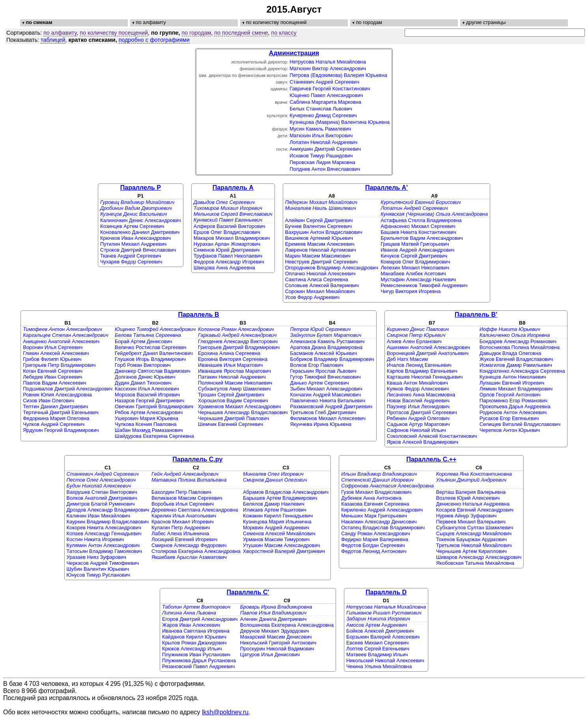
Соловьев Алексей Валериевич (322, 285)
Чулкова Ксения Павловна (146, 424)
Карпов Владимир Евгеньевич (422, 371)
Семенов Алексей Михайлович (279, 533)
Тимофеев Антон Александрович (63, 329)
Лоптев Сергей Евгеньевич (378, 649)
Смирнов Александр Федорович (189, 545)
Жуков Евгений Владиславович (516, 359)
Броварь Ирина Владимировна (276, 607)
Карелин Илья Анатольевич (184, 516)
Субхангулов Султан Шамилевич (475, 528)
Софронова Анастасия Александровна (387, 486)
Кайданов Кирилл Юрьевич (194, 637)
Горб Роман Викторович (143, 365)
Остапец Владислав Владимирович (383, 528)
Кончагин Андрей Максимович (326, 395)
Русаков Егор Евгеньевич (509, 418)
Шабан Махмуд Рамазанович (149, 430)
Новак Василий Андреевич (418, 401)
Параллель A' (386, 188)
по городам (197, 33)
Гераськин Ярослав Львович (323, 371)
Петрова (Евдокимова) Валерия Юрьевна (338, 75)
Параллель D (386, 592)
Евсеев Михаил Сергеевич (377, 643)
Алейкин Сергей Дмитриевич (319, 220)
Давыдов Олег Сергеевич (224, 202)
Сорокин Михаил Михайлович (320, 291)
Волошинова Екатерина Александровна (287, 625)
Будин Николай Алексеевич (99, 486)
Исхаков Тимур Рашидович (321, 156)
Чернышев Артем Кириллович (471, 551)
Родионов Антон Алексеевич (513, 412)
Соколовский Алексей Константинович (432, 436)
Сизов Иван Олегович (49, 401)
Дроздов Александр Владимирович (108, 510)
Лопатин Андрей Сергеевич (414, 208)
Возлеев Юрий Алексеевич (468, 498)
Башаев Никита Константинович (418, 232)
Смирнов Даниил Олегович (275, 480)
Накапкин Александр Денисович (379, 522)
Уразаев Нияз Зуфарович (96, 557)
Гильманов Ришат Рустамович (384, 613)
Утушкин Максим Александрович (282, 545)
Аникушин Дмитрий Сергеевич (325, 149)
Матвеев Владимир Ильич (377, 655)
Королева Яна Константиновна (474, 474)
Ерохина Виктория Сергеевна (233, 359)
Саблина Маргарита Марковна (325, 102)
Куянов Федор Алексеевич (418, 389)
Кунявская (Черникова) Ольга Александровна (434, 214)
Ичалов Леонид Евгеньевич (419, 365)
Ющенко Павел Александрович (326, 95)
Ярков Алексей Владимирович (423, 442)
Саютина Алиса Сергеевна (317, 279)
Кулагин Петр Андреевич (181, 528)
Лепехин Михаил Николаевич (415, 268)
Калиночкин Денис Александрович (141, 220)
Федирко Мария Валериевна (375, 539)
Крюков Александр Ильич (192, 649)
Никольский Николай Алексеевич (385, 660)
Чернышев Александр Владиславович (243, 412)
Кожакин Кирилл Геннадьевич (278, 516)
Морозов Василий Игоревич (147, 395)
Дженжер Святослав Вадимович (153, 371)
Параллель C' (248, 592)
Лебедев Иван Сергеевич (53, 377)
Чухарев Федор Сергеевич (131, 262)
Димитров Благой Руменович (101, 504)
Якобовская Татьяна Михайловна (475, 563)
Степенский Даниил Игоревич (377, 480)
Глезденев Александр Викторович (238, 341)
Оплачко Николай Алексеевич (320, 274)
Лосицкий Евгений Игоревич (184, 539)
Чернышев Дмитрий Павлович (233, 418)
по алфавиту (60, 33)
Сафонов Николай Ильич (416, 430)
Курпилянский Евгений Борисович (421, 202)
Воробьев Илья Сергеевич (183, 504)
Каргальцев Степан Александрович (65, 335)
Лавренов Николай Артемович (321, 250)
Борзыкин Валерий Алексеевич (383, 637)
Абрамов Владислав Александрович (286, 492)
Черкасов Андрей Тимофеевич (103, 563)
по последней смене (241, 33)
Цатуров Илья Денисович (270, 655)
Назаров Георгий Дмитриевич (149, 401)
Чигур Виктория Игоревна (411, 291)
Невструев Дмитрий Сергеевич (321, 262)
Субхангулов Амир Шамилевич (234, 389)
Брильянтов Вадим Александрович (422, 238)
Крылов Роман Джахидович (194, 643)
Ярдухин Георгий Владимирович (61, 430)
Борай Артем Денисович (143, 341)
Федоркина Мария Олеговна (56, 418)
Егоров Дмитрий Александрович (200, 619)
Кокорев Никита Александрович (104, 528)
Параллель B (198, 315)
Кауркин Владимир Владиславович (108, 522)
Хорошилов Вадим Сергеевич (233, 401)
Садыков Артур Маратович (418, 424)
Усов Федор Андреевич (312, 297)
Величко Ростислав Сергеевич (150, 347)
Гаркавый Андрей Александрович (237, 335)
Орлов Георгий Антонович (510, 395)
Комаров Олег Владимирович (415, 262)
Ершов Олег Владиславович (227, 232)
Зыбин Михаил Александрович (326, 389)
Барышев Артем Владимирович (280, 498)
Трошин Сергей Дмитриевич (231, 395)
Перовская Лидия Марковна (322, 162)
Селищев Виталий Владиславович (520, 424)
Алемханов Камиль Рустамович (328, 341)
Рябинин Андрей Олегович (418, 418)
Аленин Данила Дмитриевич (273, 619)
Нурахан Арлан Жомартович (227, 244)
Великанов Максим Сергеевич (187, 498)
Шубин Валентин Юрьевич (98, 569)
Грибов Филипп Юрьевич (52, 359)
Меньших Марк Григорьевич (374, 516)
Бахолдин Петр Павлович (181, 492)
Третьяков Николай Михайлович (474, 545)
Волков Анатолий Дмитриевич (102, 498)
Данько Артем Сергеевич (320, 383)
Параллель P (141, 188)
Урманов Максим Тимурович (276, 539)
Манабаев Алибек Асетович (413, 274)
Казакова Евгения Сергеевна (375, 504)
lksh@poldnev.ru (225, 712)
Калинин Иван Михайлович (98, 516)
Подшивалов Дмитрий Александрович (68, 389)
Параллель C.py (197, 459)
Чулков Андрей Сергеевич (54, 424)
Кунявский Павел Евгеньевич (228, 220)
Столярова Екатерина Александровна (196, 551)
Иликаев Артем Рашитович (275, 510)
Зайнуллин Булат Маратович (326, 335)
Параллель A (233, 188)
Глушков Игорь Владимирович (150, 359)
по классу (284, 33)
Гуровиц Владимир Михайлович (137, 202)
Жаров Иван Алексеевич (191, 625)
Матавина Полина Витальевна (189, 480)
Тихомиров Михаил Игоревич (228, 208)
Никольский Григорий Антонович (278, 643)
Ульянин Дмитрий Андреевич (471, 480)
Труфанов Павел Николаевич (228, 256)
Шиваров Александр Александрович (479, 557)
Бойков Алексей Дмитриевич (380, 631)
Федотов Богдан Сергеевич (373, 545)
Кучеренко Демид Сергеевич (323, 115)
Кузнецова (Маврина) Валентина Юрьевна (340, 122)
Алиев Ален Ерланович (414, 341)
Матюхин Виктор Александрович (328, 68)
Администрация (294, 53)
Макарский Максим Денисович (276, 637)
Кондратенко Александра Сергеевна (522, 371)
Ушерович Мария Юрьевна (147, 418)
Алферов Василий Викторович (230, 226)
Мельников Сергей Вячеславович (233, 214)
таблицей (53, 40)
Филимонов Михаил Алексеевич (328, 418)
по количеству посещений (114, 33)
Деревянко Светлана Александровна (195, 510)
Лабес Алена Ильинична (180, 533)
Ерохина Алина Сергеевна (229, 353)
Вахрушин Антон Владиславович (324, 232)
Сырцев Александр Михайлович (474, 533)
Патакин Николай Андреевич (232, 377)
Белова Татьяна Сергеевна (148, 335)
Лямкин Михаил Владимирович (516, 389)
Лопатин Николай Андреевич (323, 142)
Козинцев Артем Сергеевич (132, 226)
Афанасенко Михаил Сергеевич (418, 226)
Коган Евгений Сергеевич (53, 371)
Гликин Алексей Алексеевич (56, 353)
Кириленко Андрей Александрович (382, 510)
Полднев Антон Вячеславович (325, 169)
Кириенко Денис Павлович (418, 329)
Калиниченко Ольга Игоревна (515, 335)
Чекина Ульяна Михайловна (379, 666)
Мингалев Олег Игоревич (273, 474)
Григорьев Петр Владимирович (59, 365)
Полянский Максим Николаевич (235, 383)
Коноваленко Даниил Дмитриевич (140, 232)
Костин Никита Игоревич (95, 539)
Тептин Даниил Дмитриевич (55, 406)
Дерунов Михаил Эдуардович (275, 631)
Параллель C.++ (431, 459)
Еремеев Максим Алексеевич (320, 244)
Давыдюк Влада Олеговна (510, 353)
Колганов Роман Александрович (236, 329)
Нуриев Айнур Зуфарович (466, 516)
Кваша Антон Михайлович (417, 383)
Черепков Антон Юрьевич (510, 430)
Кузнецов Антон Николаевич (513, 377)
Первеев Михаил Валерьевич (471, 522)
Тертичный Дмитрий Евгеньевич (61, 412)
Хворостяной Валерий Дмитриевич (284, 551)
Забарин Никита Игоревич (378, 619)
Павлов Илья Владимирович (273, 613)
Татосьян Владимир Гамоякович (105, 551)
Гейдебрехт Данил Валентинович (154, 353)
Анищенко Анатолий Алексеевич (61, 341)
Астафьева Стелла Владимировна (421, 220)
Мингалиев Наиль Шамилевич (321, 208)
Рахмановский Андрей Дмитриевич (331, 406)
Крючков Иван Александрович (135, 238)
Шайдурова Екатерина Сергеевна (154, 436)
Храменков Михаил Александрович (239, 406)
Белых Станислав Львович (321, 109)
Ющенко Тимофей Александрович (155, 329)
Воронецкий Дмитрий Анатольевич (428, 353)
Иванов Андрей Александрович (417, 250)
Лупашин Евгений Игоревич (512, 383)
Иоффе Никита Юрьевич (510, 329)
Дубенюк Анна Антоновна (371, 498)
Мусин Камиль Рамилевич (320, 129)
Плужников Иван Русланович (196, 655)
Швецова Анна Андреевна (224, 268)
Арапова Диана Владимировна (327, 347)
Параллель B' (476, 315)
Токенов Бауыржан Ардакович (471, 539)
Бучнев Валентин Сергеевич (318, 226)
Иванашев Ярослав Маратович (234, 371)
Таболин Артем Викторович (196, 607)
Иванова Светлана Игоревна (196, 631)
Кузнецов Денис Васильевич (133, 214)
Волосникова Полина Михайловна (520, 347)
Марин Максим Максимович (318, 256)
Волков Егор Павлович (317, 365)
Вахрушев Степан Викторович (102, 492)
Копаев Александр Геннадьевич (104, 533)
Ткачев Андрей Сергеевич (131, 256)
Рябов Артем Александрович (149, 412)
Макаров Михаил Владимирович (232, 238)
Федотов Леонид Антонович (374, 551)
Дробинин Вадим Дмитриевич (136, 208)
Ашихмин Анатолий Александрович (428, 347)
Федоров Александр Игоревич (229, 262)
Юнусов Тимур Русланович (98, 575)
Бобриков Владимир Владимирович (332, 359)
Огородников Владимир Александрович (332, 268)
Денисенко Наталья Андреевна (473, 504)
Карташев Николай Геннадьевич (425, 377)
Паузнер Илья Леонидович (418, 406)
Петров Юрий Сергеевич (321, 329)
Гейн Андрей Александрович (185, 474)
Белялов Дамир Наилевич (274, 504)
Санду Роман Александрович (375, 533)
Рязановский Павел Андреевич (198, 666)
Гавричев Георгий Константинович (330, 89)
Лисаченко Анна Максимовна (421, 395)
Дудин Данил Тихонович (143, 383)
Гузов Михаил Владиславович (376, 492)
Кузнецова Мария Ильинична (277, 522)
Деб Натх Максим (407, 359)
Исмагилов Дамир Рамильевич (516, 365)
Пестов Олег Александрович (101, 480)
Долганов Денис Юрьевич (145, 377)
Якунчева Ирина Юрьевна (321, 424)
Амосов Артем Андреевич (377, 625)
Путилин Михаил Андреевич (133, 244)
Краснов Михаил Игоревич (183, 522)
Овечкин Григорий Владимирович (154, 406)
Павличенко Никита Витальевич (328, 401)
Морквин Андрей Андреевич (276, 528)
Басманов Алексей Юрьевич (324, 353)
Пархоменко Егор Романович (514, 401)
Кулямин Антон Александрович (103, 545)
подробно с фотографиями (154, 40)
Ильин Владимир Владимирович (379, 474)
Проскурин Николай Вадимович (277, 649)
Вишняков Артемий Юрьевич (319, 238)
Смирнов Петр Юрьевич (416, 335)
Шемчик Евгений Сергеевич (231, 424)
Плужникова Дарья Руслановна (199, 660)
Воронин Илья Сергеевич (53, 347)
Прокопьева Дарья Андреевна (515, 406)
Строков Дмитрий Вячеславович (138, 250)
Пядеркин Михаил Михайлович (321, 202)
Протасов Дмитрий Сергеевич (422, 412)
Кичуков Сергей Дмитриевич (414, 256)
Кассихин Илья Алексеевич (147, 389)
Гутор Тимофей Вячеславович (326, 377)
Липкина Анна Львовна (189, 613)
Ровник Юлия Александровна (57, 395)
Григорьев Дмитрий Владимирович (239, 347)
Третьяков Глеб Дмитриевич (323, 412)
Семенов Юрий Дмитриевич (227, 250)
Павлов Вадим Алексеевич (55, 383)
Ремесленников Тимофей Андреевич (424, 285)
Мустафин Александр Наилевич (418, 279)
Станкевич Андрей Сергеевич (324, 82)
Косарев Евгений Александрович (475, 510)
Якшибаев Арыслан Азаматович (189, 557)
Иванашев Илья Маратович (230, 365)
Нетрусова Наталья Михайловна (328, 62)
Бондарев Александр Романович (518, 341)
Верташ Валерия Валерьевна (471, 492)
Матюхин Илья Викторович (321, 135)
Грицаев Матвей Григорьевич (415, 244)
